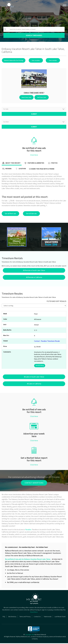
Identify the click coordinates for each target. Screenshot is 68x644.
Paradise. (28, 530)
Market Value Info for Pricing (13, 60)
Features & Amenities (34, 164)
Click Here (34, 156)
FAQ (4, 617)
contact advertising (34, 484)
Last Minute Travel (60, 617)
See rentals (51, 60)
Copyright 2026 (30, 635)
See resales (35, 60)
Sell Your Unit (41, 97)
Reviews (7, 170)
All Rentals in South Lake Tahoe (34, 271)
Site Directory (12, 617)
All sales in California (34, 384)
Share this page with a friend (42, 170)
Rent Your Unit (27, 97)
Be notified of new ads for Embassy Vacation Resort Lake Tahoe (28, 560)
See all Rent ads (10, 214)
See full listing (40, 366)
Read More (34, 613)
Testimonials (48, 617)
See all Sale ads (31, 214)
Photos (53, 164)
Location (20, 170)
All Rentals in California (34, 278)
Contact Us (37, 617)
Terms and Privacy (25, 617)
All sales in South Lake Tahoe (34, 378)
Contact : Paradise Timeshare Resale (47, 342)
